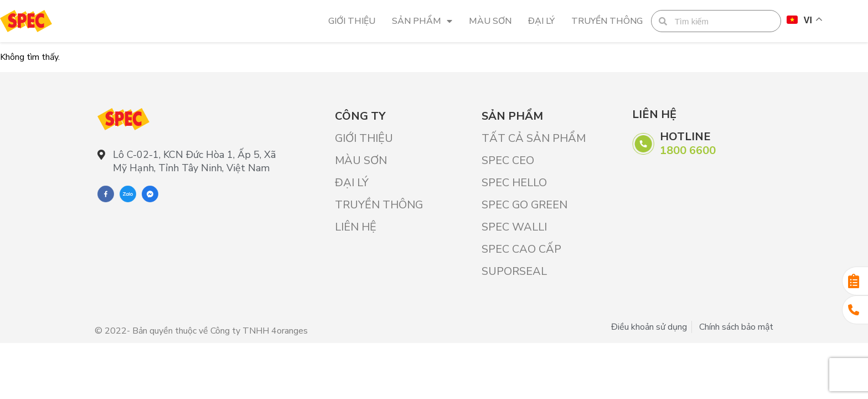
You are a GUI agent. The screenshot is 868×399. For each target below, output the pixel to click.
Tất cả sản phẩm (534, 138)
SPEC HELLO (514, 183)
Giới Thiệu (352, 21)
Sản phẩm (422, 21)
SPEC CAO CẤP (521, 249)
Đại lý (541, 21)
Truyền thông (607, 21)
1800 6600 (688, 150)
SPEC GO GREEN (525, 205)
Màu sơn (490, 21)
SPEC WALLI (514, 227)
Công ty (360, 116)
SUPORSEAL (514, 271)
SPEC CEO (508, 160)
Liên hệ (356, 227)
